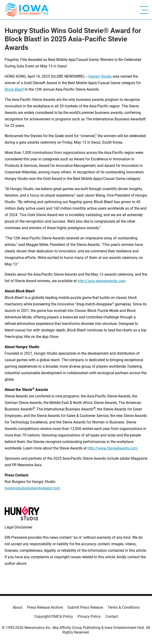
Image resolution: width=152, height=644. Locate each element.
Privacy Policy (89, 616)
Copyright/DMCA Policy (54, 616)
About (17, 607)
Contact (112, 616)
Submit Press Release (85, 607)
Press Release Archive (45, 607)
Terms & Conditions (124, 607)
